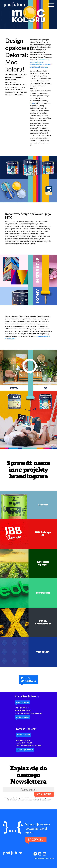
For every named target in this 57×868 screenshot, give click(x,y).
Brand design (11, 80)
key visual (20, 87)
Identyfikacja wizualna (15, 85)
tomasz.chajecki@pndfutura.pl (31, 746)
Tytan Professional (43, 622)
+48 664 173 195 (26, 743)
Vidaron (43, 505)
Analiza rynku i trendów (16, 75)
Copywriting (11, 82)
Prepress (9, 95)
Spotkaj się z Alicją (22, 717)
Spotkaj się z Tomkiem (25, 750)
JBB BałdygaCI (43, 534)
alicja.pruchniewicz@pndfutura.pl (31, 713)
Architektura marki (15, 77)
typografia (19, 95)
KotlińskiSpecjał (43, 563)
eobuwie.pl (43, 593)
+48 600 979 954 (25, 710)
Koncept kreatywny (14, 90)
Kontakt (52, 858)
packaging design (13, 92)
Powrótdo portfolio (29, 679)
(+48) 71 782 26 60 (24, 740)
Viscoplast (43, 652)
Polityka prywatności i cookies (42, 858)
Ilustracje (10, 87)
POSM (24, 92)
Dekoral (33, 103)
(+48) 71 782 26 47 (23, 708)
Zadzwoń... (36, 839)
